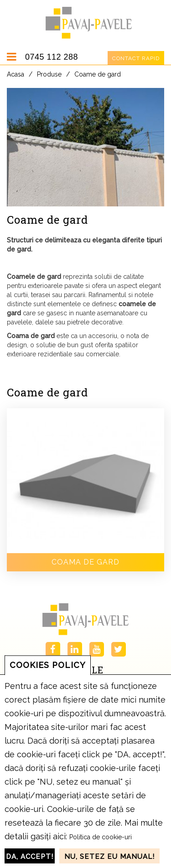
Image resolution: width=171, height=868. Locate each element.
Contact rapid (136, 58)
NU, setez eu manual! (109, 857)
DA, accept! (30, 857)
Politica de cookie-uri (101, 837)
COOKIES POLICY (48, 665)
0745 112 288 (52, 57)
